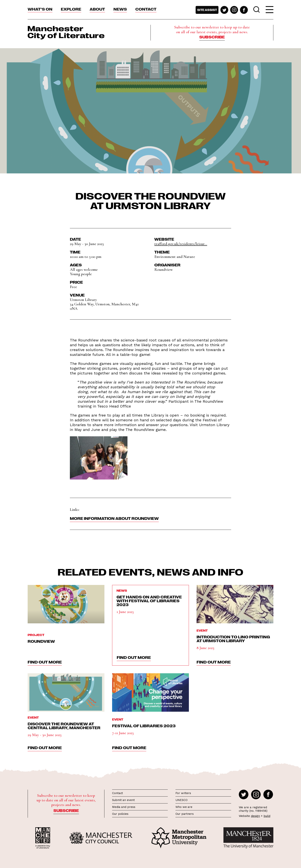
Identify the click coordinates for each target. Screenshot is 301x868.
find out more (45, 662)
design (255, 816)
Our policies (120, 814)
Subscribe (212, 37)
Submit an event (123, 800)
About (97, 9)
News (120, 9)
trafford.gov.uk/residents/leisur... (181, 244)
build (267, 816)
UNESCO (181, 800)
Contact (146, 9)
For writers (183, 793)
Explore (71, 9)
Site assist (207, 10)
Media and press (124, 807)
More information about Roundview (114, 518)
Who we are (184, 807)
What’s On (40, 9)
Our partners (185, 814)
